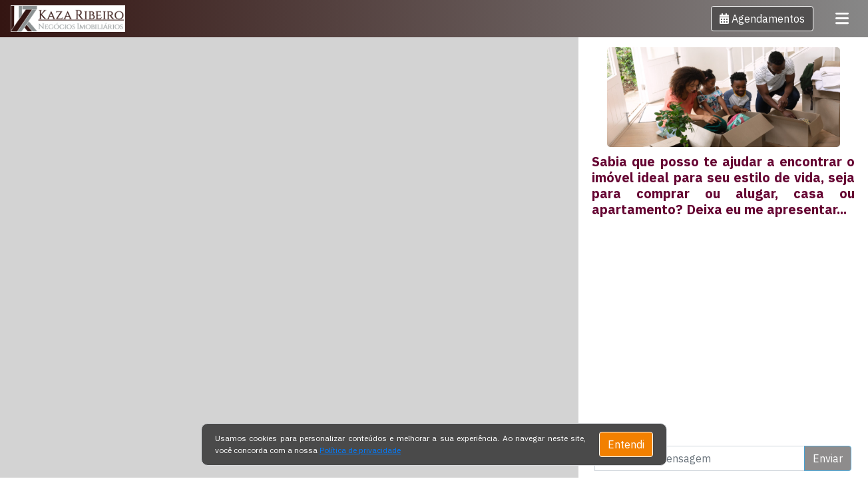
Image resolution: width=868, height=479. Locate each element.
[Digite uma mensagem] (700, 458)
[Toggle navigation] (842, 19)
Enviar (828, 458)
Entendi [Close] (626, 444)
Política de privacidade (360, 450)
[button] (762, 19)
